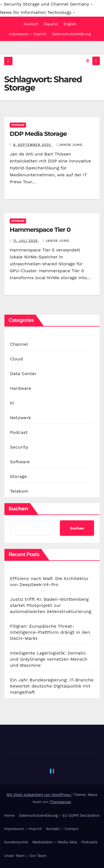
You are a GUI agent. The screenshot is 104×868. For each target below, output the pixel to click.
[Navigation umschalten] (96, 61)
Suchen (18, 509)
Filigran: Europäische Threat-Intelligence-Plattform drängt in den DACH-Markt (50, 632)
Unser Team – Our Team (25, 856)
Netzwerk (20, 418)
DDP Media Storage (38, 134)
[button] (87, 61)
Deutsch (31, 24)
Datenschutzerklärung (72, 34)
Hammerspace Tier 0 (40, 230)
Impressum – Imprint (28, 34)
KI (12, 403)
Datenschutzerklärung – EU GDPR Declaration (59, 815)
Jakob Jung (69, 145)
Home (9, 815)
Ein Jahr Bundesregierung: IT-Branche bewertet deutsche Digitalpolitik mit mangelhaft (52, 686)
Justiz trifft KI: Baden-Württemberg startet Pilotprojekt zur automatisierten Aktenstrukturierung (51, 605)
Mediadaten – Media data (55, 842)
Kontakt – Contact (62, 829)
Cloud (16, 359)
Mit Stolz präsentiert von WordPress (39, 795)
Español (51, 24)
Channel (19, 344)
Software (20, 462)
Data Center (23, 374)
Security (19, 447)
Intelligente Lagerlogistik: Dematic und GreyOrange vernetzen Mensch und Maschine (49, 659)
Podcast (19, 432)
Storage (18, 125)
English (70, 24)
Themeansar (60, 802)
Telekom (19, 491)
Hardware (21, 388)
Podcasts (90, 842)
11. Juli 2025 (26, 241)
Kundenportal (16, 842)
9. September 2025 (33, 145)
